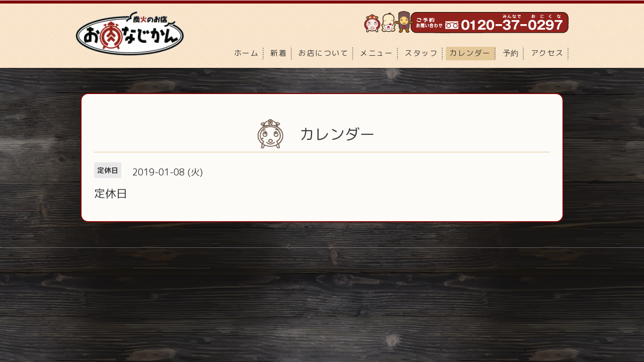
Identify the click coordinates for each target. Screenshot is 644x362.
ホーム (247, 53)
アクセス (547, 53)
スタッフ (421, 53)
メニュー (376, 53)
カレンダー (470, 53)
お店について (323, 53)
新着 (278, 53)
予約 (511, 53)
